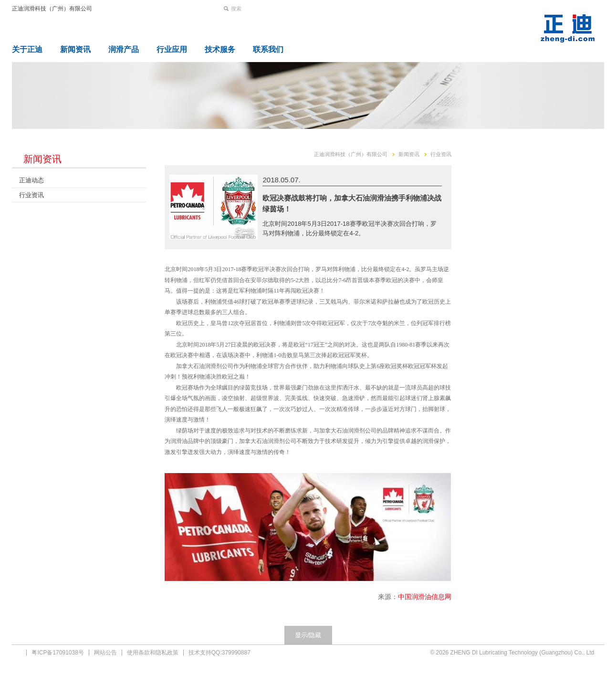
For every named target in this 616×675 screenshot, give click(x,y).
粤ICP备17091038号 (57, 653)
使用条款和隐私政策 (153, 653)
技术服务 (220, 49)
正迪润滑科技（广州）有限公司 (52, 9)
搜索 (236, 9)
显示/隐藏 (308, 635)
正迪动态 (31, 180)
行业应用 (172, 49)
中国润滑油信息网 (425, 597)
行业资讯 (31, 195)
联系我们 (268, 49)
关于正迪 (27, 49)
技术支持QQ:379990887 (219, 653)
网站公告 (105, 653)
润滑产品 (124, 49)
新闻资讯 (75, 49)
